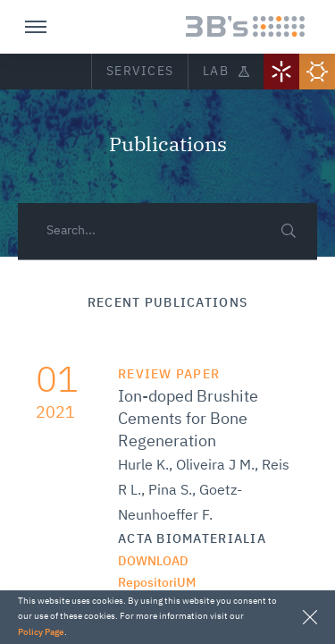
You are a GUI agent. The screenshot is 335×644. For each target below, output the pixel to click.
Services (140, 72)
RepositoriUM (157, 583)
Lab (226, 72)
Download (153, 562)
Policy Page (41, 632)
